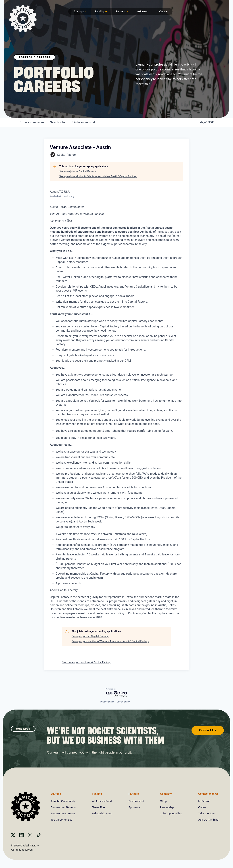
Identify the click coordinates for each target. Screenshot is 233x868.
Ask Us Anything (208, 820)
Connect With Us (207, 793)
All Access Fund (102, 801)
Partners (121, 11)
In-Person (142, 11)
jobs (58, 122)
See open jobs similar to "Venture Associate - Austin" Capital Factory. (98, 176)
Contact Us (208, 730)
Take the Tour (206, 813)
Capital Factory (60, 597)
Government (136, 801)
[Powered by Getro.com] (116, 692)
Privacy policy (107, 701)
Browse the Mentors (63, 813)
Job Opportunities (62, 820)
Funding (101, 11)
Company (165, 793)
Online (163, 11)
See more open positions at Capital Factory (86, 662)
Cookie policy (123, 701)
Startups (80, 11)
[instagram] (30, 836)
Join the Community (63, 801)
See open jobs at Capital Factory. (78, 171)
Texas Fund (99, 807)
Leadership (167, 807)
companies (32, 122)
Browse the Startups (64, 807)
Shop (163, 801)
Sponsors (134, 807)
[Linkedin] (22, 836)
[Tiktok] (39, 836)
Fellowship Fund (102, 813)
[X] (13, 836)
